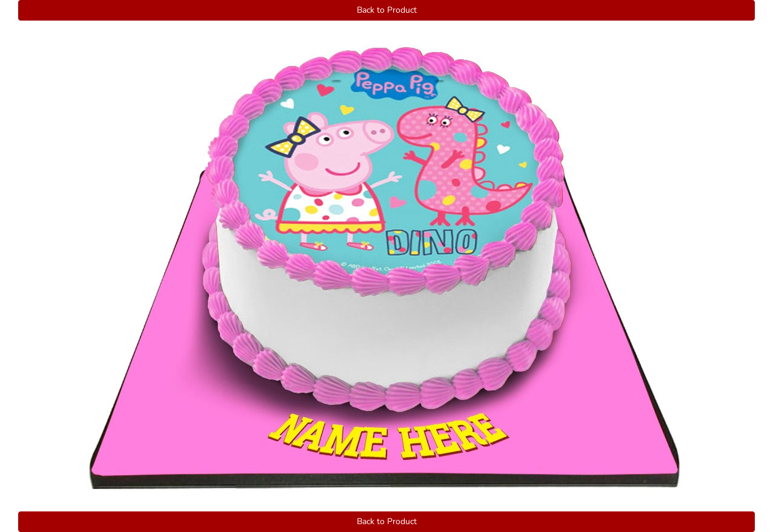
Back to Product (387, 10)
